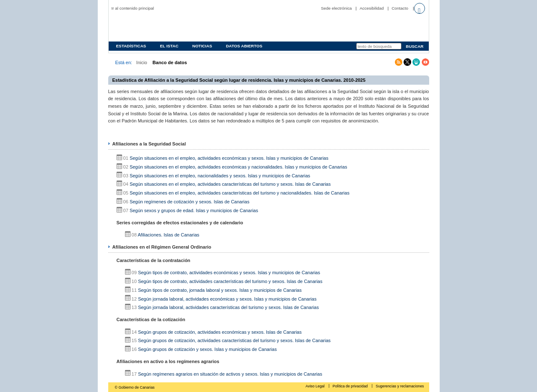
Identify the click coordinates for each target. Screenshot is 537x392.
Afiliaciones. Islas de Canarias (168, 235)
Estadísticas (131, 46)
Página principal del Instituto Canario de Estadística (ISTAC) (165, 27)
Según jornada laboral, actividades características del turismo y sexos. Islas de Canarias (228, 307)
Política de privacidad (351, 386)
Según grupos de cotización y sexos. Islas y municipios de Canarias (207, 349)
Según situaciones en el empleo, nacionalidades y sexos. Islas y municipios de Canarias (220, 176)
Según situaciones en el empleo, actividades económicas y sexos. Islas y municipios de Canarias (229, 158)
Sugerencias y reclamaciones (400, 386)
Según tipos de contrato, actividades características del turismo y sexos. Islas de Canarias (230, 281)
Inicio (142, 62)
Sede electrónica (336, 8)
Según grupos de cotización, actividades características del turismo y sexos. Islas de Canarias (234, 340)
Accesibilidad (372, 8)
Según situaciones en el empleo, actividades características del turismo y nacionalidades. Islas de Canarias (240, 193)
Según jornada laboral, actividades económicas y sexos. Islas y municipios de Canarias (227, 299)
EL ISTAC (169, 46)
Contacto (400, 8)
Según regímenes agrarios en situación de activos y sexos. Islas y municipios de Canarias (230, 374)
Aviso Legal (315, 386)
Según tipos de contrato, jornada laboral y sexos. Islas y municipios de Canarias (220, 290)
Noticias (202, 46)
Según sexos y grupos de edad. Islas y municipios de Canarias (194, 210)
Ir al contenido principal (133, 8)
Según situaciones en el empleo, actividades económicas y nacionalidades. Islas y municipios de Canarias (239, 167)
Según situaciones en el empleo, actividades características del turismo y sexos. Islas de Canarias (230, 184)
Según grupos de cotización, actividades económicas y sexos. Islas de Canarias (220, 332)
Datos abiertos (244, 46)
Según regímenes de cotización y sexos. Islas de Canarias (190, 202)
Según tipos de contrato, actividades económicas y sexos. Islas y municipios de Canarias (229, 273)
